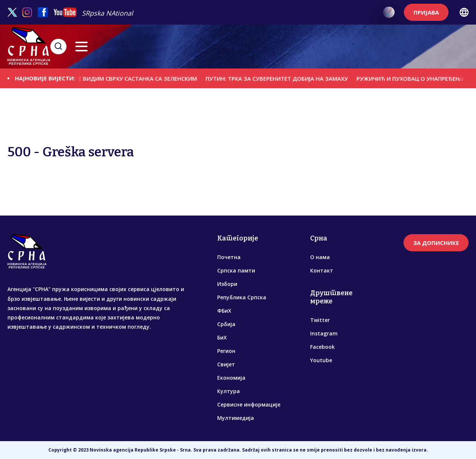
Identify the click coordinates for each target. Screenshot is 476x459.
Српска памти (236, 270)
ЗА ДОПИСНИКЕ (436, 243)
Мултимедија (236, 418)
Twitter (320, 320)
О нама (320, 257)
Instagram (324, 333)
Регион (226, 351)
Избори (227, 284)
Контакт (322, 270)
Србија (226, 324)
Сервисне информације (249, 404)
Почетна (229, 257)
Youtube (321, 360)
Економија (231, 378)
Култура (229, 391)
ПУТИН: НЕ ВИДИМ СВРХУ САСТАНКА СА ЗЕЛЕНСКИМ (132, 78)
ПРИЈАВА (426, 12)
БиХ (222, 337)
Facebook (322, 347)
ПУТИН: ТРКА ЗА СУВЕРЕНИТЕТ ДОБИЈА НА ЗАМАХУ (284, 78)
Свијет (226, 364)
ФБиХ (224, 311)
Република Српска (242, 297)
